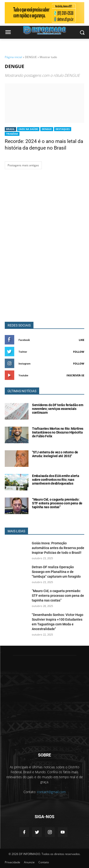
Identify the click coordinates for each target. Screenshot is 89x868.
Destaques (63, 129)
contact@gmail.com (51, 792)
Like (82, 340)
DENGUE (47, 129)
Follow (79, 352)
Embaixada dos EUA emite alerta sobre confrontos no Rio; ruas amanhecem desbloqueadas (56, 480)
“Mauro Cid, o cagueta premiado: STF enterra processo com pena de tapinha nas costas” (57, 503)
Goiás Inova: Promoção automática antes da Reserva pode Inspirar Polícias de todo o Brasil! (58, 548)
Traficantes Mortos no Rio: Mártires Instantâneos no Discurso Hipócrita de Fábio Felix (58, 432)
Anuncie (29, 862)
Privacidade (12, 862)
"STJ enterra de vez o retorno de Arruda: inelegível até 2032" (55, 454)
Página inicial (13, 57)
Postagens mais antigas (23, 165)
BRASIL (10, 129)
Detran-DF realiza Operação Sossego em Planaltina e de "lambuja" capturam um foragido (56, 572)
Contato (44, 862)
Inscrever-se (75, 375)
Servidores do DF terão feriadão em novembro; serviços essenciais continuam (58, 409)
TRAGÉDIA (12, 134)
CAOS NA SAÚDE (28, 129)
